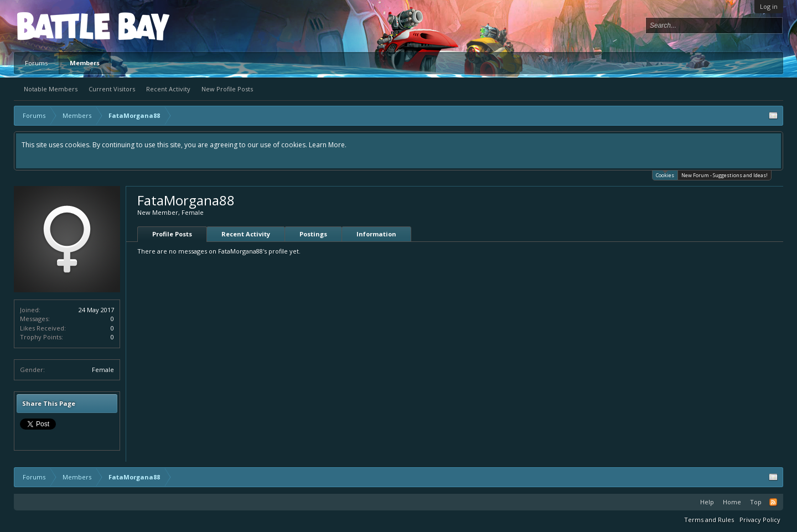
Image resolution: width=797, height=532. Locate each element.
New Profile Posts (227, 89)
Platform (58, 26)
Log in (769, 6)
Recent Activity (168, 89)
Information (376, 234)
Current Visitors (112, 89)
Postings (313, 234)
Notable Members (51, 89)
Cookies (665, 175)
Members (85, 63)
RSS (773, 502)
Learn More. (328, 145)
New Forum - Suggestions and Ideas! (724, 175)
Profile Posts (172, 234)
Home (732, 502)
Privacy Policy (760, 520)
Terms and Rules (709, 520)
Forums (36, 63)
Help (707, 502)
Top (756, 502)
